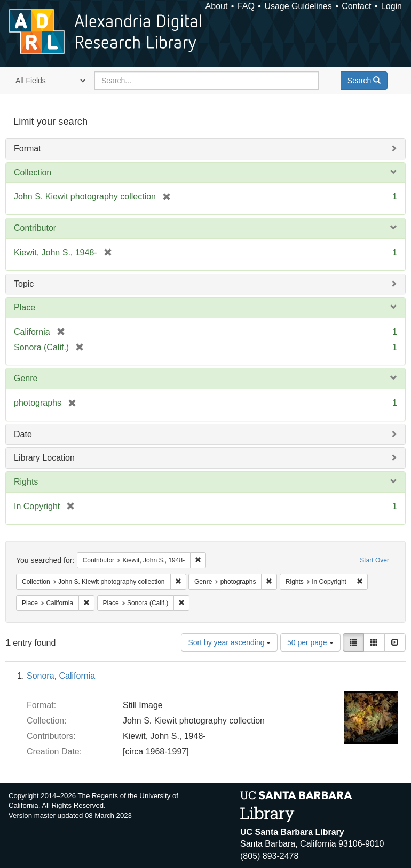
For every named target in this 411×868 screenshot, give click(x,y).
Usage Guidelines (298, 6)
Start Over (374, 560)
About (217, 6)
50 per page (310, 642)
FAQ (246, 6)
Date (23, 434)
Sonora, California (61, 676)
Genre (26, 378)
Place (25, 307)
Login (392, 6)
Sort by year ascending (229, 642)
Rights (26, 482)
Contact (356, 6)
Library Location (44, 458)
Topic (24, 284)
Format (27, 148)
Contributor (35, 228)
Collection (33, 172)
